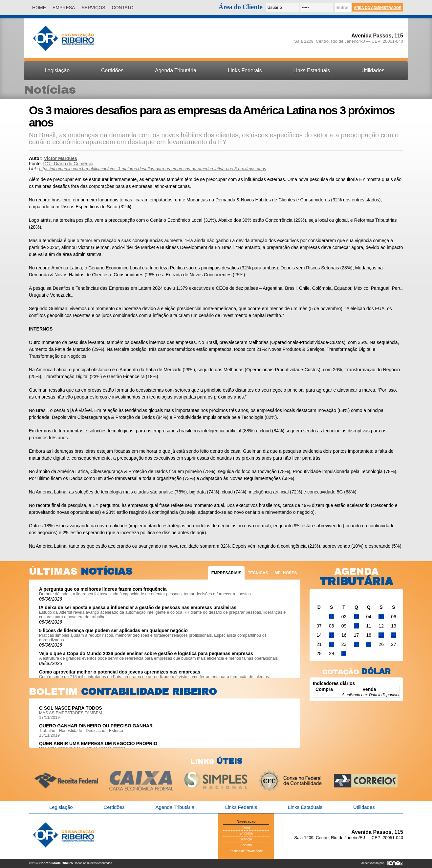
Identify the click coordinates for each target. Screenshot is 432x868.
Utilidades (373, 70)
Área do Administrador (378, 8)
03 (356, 617)
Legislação (57, 70)
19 (381, 635)
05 (381, 617)
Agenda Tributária (176, 70)
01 (332, 617)
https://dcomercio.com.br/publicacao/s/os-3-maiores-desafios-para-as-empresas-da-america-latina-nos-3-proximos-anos (152, 169)
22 (332, 644)
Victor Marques (61, 158)
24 (356, 644)
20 (394, 635)
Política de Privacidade (246, 851)
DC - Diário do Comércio (68, 164)
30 (344, 653)
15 (332, 635)
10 (356, 626)
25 (369, 644)
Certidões (112, 70)
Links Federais (245, 70)
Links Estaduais (312, 70)
